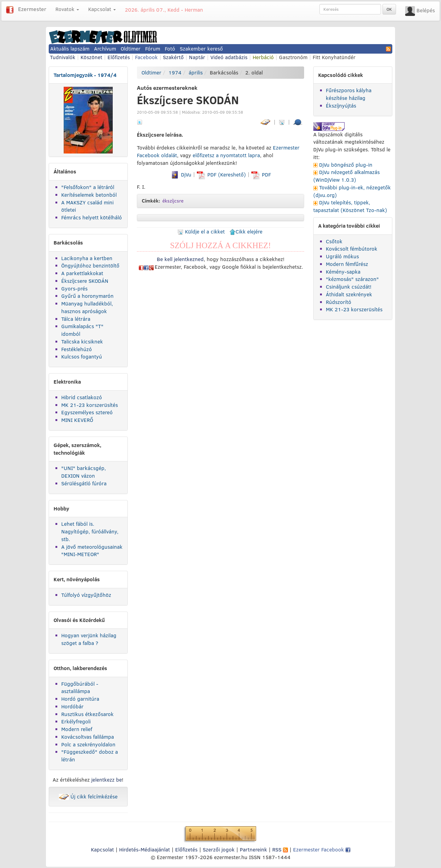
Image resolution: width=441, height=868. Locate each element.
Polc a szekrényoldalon (88, 744)
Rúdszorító (339, 302)
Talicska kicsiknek (82, 341)
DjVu (181, 174)
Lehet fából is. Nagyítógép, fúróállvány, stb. (90, 531)
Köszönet (91, 57)
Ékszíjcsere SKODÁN (85, 281)
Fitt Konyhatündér (334, 57)
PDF (261, 174)
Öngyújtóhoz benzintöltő (90, 265)
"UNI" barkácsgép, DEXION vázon (84, 472)
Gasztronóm (293, 57)
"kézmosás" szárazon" (352, 279)
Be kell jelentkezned (180, 259)
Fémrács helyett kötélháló (92, 217)
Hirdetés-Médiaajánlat (145, 849)
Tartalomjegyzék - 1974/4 (85, 75)
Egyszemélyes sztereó (87, 412)
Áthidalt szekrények (349, 294)
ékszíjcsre (173, 201)
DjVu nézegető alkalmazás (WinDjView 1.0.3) (347, 176)
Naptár (197, 57)
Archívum (105, 49)
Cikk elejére (246, 231)
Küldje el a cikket (201, 231)
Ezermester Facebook (322, 849)
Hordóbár (72, 706)
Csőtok (334, 241)
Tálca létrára (76, 319)
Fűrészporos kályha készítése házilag (349, 94)
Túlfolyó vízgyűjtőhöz (86, 595)
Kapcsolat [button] (102, 9)
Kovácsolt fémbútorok (352, 249)
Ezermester (32, 9)
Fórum (153, 49)
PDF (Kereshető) (222, 174)
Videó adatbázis (229, 57)
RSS (280, 849)
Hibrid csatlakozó (82, 397)
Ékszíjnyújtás (341, 106)
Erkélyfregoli (76, 721)
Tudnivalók (63, 57)
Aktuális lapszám (70, 49)
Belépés (426, 10)
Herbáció (263, 57)
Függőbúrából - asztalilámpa (80, 688)
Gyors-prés (74, 288)
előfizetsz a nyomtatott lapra (226, 155)
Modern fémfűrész (347, 264)
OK (389, 9)
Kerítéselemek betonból (89, 195)
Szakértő (173, 57)
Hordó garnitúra (80, 699)
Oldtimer (131, 49)
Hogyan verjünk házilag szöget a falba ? (89, 639)
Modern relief (77, 729)
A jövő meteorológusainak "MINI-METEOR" (92, 551)
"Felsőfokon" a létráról (88, 187)
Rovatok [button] (67, 9)
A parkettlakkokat (82, 273)
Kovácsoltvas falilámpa (88, 737)
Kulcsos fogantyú (82, 356)
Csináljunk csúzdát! (349, 287)
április (196, 72)
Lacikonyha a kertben (87, 258)
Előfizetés (119, 57)
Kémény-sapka (343, 272)
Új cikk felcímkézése (88, 796)
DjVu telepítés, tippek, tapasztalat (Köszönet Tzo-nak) (350, 206)
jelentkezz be (107, 780)
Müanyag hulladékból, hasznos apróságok (87, 307)
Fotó (170, 49)
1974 (175, 72)
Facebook (146, 57)
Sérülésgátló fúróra (84, 483)
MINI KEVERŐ (77, 420)
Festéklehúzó (77, 349)
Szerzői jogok (219, 849)
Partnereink (253, 849)
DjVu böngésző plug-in (346, 165)
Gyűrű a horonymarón (87, 296)
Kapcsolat (102, 849)
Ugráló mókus (342, 256)
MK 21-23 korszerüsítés (90, 405)
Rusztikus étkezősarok (87, 714)
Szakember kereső (201, 49)
